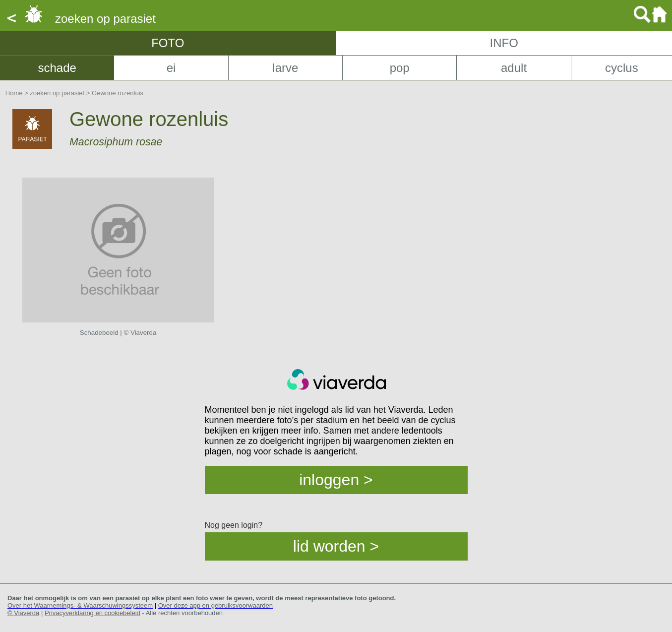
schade (57, 68)
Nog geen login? (234, 525)
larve (285, 68)
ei (171, 68)
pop (400, 68)
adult (514, 68)
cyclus (622, 68)
